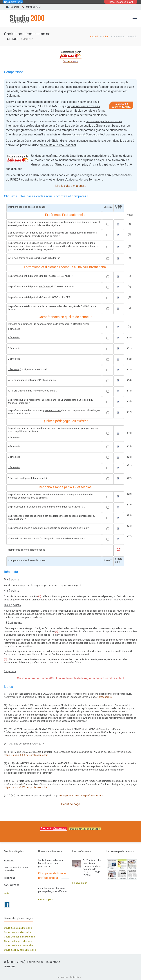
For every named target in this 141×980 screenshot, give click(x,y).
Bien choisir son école (126, 37)
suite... (7, 893)
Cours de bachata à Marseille (19, 937)
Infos (106, 37)
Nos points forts (13, 2)
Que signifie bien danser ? (85, 829)
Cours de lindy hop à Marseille (20, 950)
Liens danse (62, 977)
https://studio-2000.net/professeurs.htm (26, 755)
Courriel (15, 7)
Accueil (94, 37)
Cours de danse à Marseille (18, 945)
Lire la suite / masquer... (70, 186)
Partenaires (75, 977)
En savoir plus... (46, 899)
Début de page (71, 804)
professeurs (105, 697)
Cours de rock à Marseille (17, 932)
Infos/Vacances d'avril (121, 2)
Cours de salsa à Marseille (18, 928)
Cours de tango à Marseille (18, 941)
